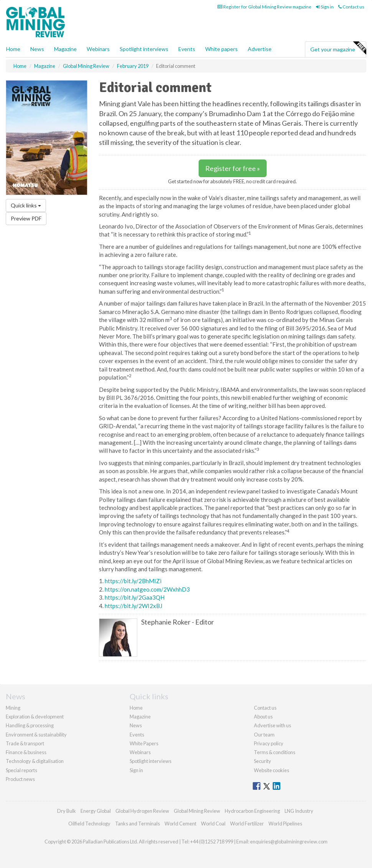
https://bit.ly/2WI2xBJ (133, 606)
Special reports (21, 770)
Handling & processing (30, 725)
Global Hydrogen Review (142, 811)
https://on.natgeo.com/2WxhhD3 (147, 589)
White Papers (144, 743)
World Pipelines (285, 824)
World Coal (213, 824)
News (136, 725)
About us (263, 717)
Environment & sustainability (36, 735)
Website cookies (272, 770)
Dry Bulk (67, 811)
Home (13, 49)
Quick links (26, 205)
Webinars (98, 49)
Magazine (65, 49)
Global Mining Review (197, 811)
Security (263, 761)
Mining (13, 708)
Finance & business (26, 752)
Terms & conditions (275, 752)
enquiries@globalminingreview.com (289, 842)
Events (187, 49)
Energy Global (96, 811)
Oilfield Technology (89, 824)
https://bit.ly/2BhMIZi (133, 581)
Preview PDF (26, 218)
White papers (221, 49)
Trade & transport (25, 743)
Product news (20, 779)
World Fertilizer (247, 824)
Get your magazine (338, 48)
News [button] (37, 49)
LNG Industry (299, 811)
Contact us (351, 7)
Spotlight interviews (144, 49)
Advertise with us (272, 725)
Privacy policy (269, 743)
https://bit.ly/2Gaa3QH (135, 597)
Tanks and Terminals (137, 824)
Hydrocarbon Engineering (252, 811)
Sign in (325, 7)
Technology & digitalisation (35, 761)
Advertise (260, 49)
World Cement (180, 824)
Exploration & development (35, 717)
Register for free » (233, 168)
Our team (264, 735)
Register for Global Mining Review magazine (264, 7)
